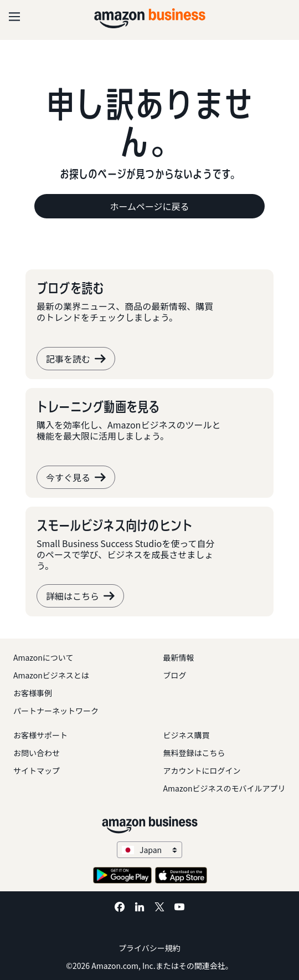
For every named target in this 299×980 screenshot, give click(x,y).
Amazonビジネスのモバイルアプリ (225, 788)
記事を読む (76, 359)
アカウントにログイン (202, 770)
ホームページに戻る (149, 206)
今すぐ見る (76, 477)
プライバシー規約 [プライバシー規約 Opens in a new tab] (149, 948)
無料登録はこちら (194, 753)
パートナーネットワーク (56, 711)
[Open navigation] (14, 17)
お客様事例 (33, 693)
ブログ (175, 675)
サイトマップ (37, 770)
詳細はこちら (80, 596)
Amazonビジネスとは (51, 675)
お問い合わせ (37, 753)
